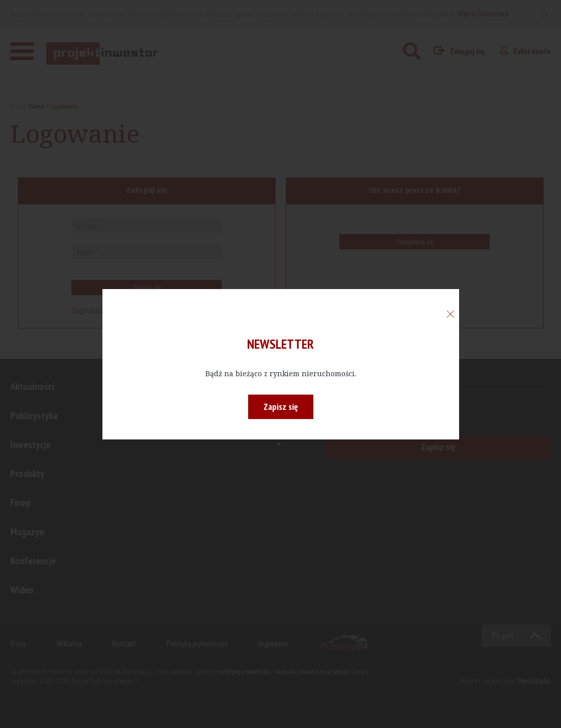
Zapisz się (281, 407)
